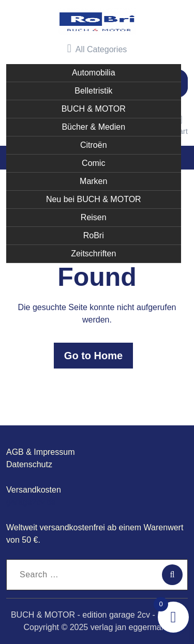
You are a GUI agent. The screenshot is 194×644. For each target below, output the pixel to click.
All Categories (97, 49)
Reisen (94, 217)
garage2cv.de (31, 502)
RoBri (94, 235)
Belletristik (93, 91)
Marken (93, 181)
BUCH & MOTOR (94, 109)
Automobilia (94, 73)
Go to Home (93, 356)
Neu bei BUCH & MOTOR (94, 199)
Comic (93, 163)
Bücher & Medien (93, 127)
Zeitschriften (93, 254)
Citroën (94, 145)
